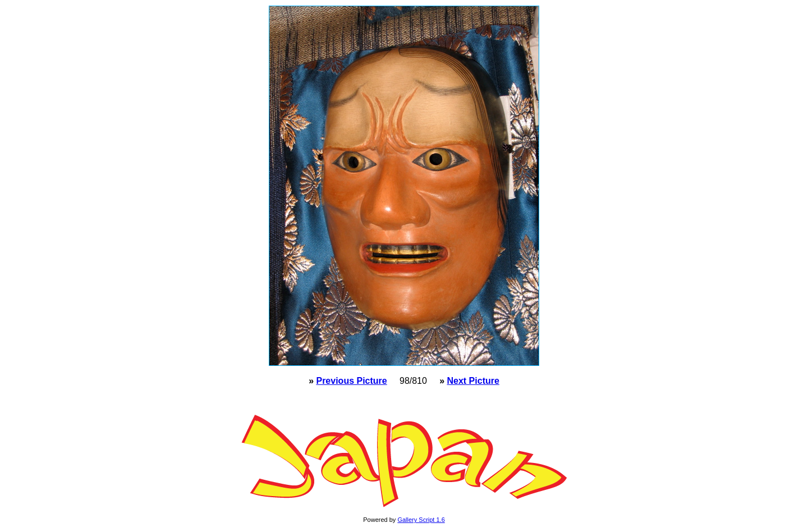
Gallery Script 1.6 (421, 520)
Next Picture (473, 381)
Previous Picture (351, 381)
